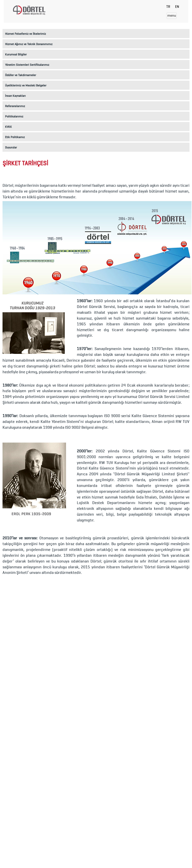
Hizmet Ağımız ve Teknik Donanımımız (29, 44)
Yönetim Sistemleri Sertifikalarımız (27, 65)
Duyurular (11, 147)
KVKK (8, 127)
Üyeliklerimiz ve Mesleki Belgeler (26, 85)
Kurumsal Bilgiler (16, 54)
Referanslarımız (15, 106)
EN (177, 7)
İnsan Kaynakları (15, 96)
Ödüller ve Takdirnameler (21, 75)
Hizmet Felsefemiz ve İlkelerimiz (25, 34)
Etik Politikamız (15, 137)
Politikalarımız (14, 116)
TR (168, 7)
